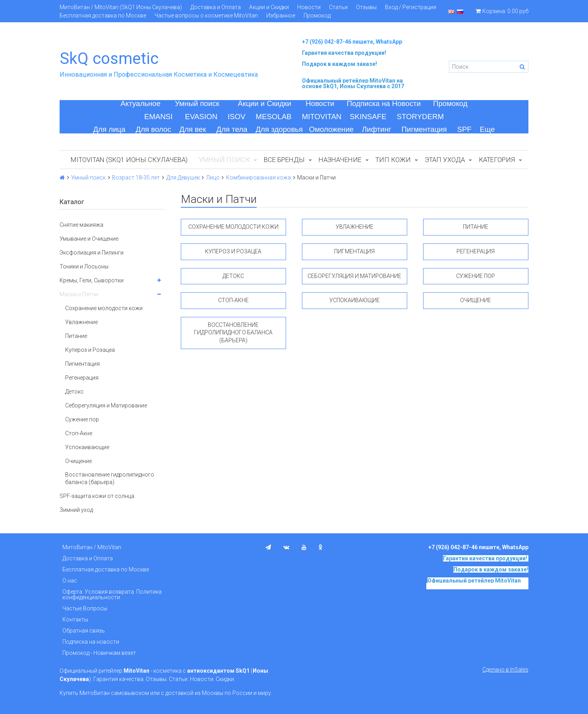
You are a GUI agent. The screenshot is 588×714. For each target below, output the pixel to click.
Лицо (213, 178)
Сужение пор (82, 419)
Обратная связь (84, 631)
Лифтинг (377, 129)
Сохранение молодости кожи (104, 308)
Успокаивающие (87, 447)
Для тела (232, 129)
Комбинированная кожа (258, 178)
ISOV (237, 117)
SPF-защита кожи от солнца (97, 496)
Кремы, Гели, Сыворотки (92, 280)
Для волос (154, 129)
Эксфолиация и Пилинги (92, 253)
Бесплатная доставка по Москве (103, 15)
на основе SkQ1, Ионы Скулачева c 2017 (353, 83)
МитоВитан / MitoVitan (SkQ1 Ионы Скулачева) (121, 7)
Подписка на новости (91, 642)
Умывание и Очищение (89, 239)
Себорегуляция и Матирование (106, 405)
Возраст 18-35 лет (136, 178)
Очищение (78, 461)
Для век (193, 129)
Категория (497, 160)
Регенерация (82, 378)
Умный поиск (197, 103)
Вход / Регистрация (411, 7)
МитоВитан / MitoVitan (92, 547)
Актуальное (140, 103)
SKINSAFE (368, 117)
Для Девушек (183, 178)
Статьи (338, 7)
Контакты (75, 619)
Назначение (340, 160)
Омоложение (332, 129)
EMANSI (159, 117)
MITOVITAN (322, 117)
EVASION (201, 117)
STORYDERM (421, 117)
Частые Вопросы (85, 608)
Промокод (317, 15)
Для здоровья (279, 129)
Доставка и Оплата (216, 7)
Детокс (74, 392)
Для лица (109, 129)
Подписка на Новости (384, 103)
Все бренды (284, 160)
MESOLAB (274, 117)
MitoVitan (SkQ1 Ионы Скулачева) (129, 160)
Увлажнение (81, 322)
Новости (309, 7)
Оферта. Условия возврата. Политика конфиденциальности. (112, 594)
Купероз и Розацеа (90, 350)
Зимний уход (76, 510)
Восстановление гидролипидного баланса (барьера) (110, 478)
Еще (487, 129)
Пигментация (424, 129)
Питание (76, 336)
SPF (464, 129)
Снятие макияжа (81, 225)
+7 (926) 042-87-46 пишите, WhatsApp (352, 42)
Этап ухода (445, 160)
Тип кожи (393, 160)
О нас (70, 581)
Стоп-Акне (79, 433)
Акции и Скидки (269, 7)
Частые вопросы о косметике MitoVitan (206, 15)
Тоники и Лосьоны (84, 266)
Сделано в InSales (505, 670)
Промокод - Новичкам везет (99, 653)
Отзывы (366, 7)
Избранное (281, 15)
